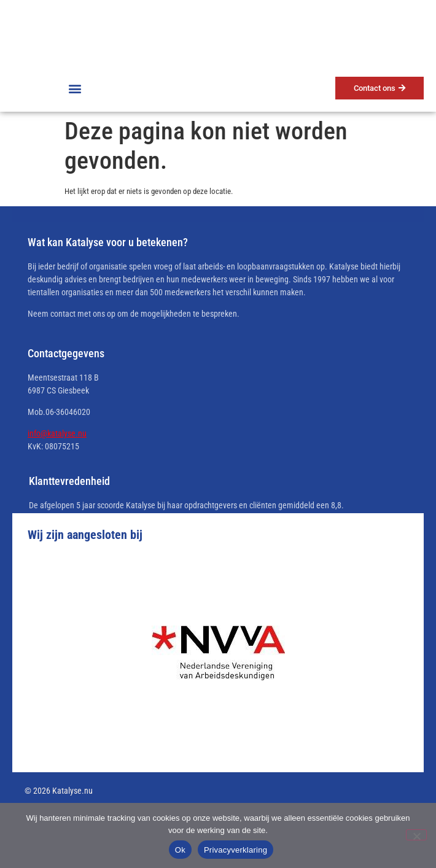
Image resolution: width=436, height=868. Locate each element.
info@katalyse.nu (57, 433)
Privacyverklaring (236, 850)
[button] (75, 88)
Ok (180, 850)
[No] (416, 835)
